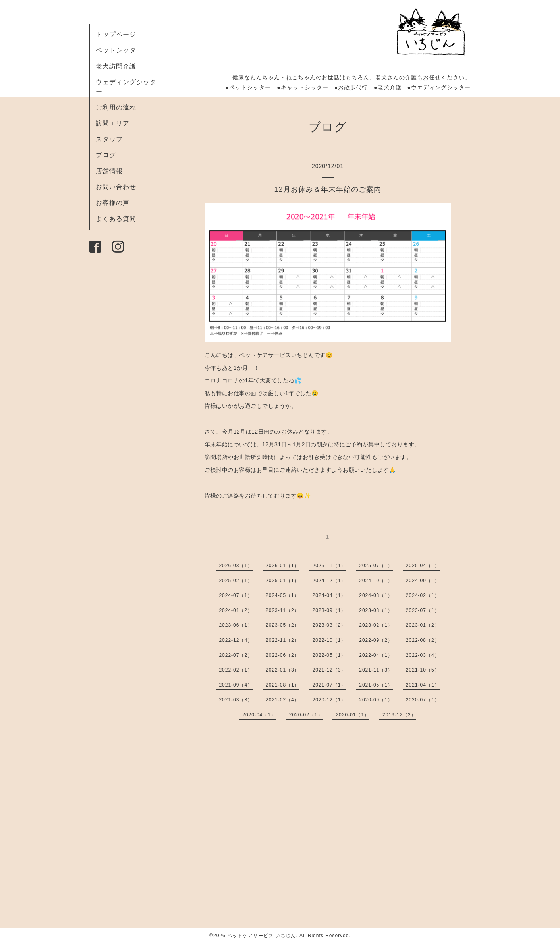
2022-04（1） (376, 655)
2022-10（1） (329, 640)
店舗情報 (109, 171)
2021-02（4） (283, 700)
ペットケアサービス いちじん (262, 936)
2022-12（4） (236, 640)
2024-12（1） (329, 581)
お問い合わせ (116, 187)
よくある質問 (116, 219)
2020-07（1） (423, 700)
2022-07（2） (236, 655)
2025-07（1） (376, 566)
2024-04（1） (329, 595)
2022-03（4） (423, 655)
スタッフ (109, 139)
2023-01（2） (423, 625)
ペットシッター (119, 50)
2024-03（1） (376, 595)
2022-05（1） (329, 655)
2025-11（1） (329, 566)
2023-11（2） (283, 610)
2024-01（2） (236, 610)
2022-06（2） (283, 655)
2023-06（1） (236, 625)
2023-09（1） (329, 610)
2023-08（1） (376, 610)
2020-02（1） (306, 715)
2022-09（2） (376, 640)
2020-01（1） (352, 715)
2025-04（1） (423, 566)
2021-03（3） (236, 700)
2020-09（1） (376, 700)
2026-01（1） (283, 566)
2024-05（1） (283, 595)
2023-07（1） (423, 610)
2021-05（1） (376, 685)
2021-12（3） (329, 670)
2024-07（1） (236, 595)
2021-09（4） (236, 685)
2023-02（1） (376, 625)
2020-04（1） (259, 715)
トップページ (116, 34)
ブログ (106, 155)
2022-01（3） (283, 670)
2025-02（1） (236, 581)
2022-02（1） (236, 670)
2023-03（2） (329, 625)
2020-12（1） (329, 700)
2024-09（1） (423, 581)
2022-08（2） (423, 640)
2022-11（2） (283, 640)
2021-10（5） (423, 670)
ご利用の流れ (116, 107)
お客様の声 (113, 203)
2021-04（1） (423, 685)
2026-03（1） (236, 566)
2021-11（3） (376, 670)
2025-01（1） (283, 581)
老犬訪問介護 (116, 66)
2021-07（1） (329, 685)
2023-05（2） (283, 625)
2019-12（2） (399, 715)
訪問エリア (113, 123)
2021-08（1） (283, 685)
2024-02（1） (423, 595)
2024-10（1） (376, 581)
